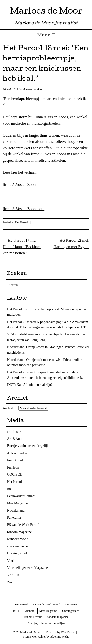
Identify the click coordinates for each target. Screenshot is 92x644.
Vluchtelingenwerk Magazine (27, 568)
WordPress (67, 632)
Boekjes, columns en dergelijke (29, 446)
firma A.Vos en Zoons (20, 185)
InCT (11, 489)
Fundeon (13, 468)
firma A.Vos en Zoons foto (24, 209)
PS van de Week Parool (23, 525)
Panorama (14, 518)
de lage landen (17, 453)
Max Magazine (17, 503)
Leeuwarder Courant (21, 496)
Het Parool (22, 222)
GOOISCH (15, 475)
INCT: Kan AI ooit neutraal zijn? (30, 385)
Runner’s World (33, 617)
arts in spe (14, 432)
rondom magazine (20, 532)
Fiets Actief (15, 460)
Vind (10, 561)
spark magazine (18, 546)
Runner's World (18, 539)
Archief (8, 408)
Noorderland (16, 510)
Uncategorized (17, 553)
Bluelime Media (60, 637)
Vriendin (13, 575)
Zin (9, 582)
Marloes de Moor (46, 12)
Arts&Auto (15, 439)
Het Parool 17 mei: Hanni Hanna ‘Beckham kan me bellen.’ (22, 247)
